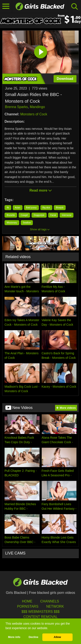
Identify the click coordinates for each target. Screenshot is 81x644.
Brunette (11, 215)
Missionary (12, 223)
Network (55, 606)
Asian (18, 208)
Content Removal (40, 617)
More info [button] (14, 637)
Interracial (67, 215)
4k (8, 208)
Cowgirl (24, 215)
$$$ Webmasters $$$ (40, 612)
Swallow (27, 223)
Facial (53, 215)
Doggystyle (39, 215)
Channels (50, 601)
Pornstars (28, 606)
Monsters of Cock (34, 114)
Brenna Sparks (16, 107)
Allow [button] (57, 637)
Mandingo (37, 107)
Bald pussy (31, 208)
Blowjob (60, 208)
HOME (27, 601)
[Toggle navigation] (6, 6)
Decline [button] (33, 637)
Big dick (46, 208)
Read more (40, 190)
